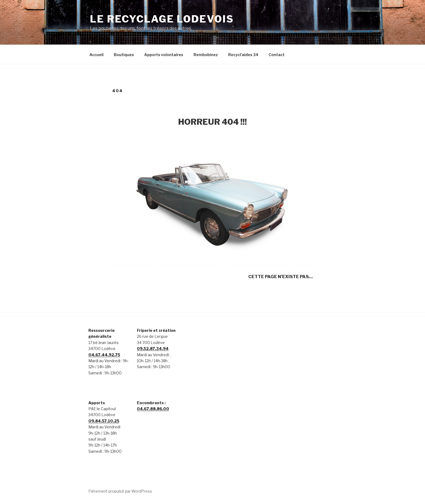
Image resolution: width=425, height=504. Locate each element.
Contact (277, 55)
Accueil (96, 55)
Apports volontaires (164, 55)
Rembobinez (206, 55)
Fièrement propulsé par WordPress (120, 491)
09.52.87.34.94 (153, 349)
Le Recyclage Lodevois (162, 19)
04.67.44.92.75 (104, 355)
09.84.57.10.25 (104, 421)
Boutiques (124, 55)
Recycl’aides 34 (243, 55)
